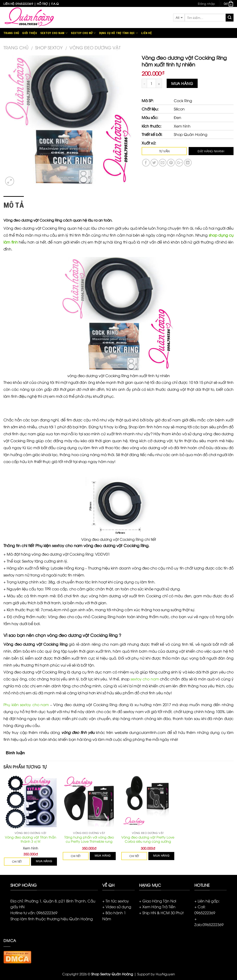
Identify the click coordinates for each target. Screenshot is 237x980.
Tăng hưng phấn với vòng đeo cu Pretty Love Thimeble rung (89, 839)
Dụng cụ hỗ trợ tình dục (118, 33)
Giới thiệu (30, 33)
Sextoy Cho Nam (54, 33)
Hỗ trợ (42, 4)
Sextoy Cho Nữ (83, 33)
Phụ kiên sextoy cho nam (26, 704)
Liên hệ (146, 33)
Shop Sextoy (49, 47)
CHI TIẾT (17, 862)
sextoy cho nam (145, 679)
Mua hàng (182, 83)
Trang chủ (11, 33)
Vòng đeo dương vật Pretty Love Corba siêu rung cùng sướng (148, 839)
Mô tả (14, 205)
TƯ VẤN (164, 151)
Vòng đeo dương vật (95, 47)
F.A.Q (55, 4)
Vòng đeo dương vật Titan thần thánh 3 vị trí (31, 839)
